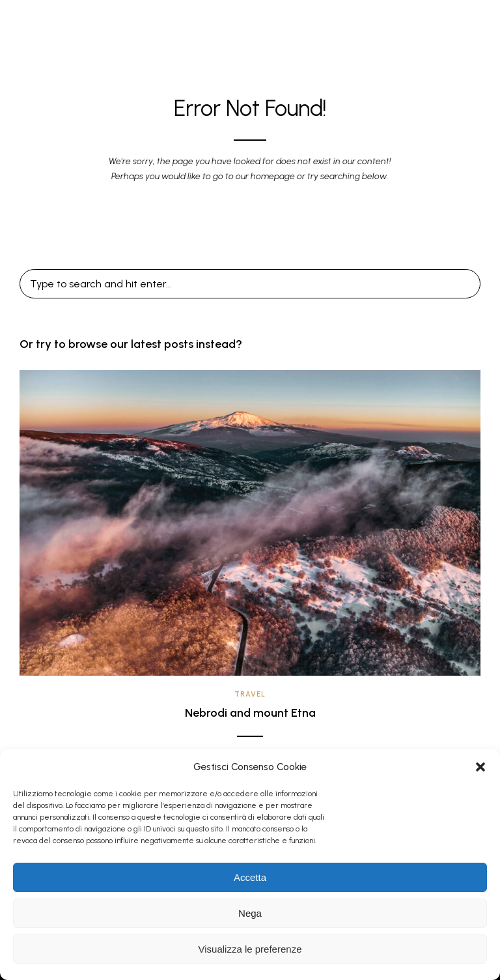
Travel (250, 694)
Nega (250, 913)
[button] (480, 767)
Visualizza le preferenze (250, 949)
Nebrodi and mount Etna (250, 713)
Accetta (250, 877)
